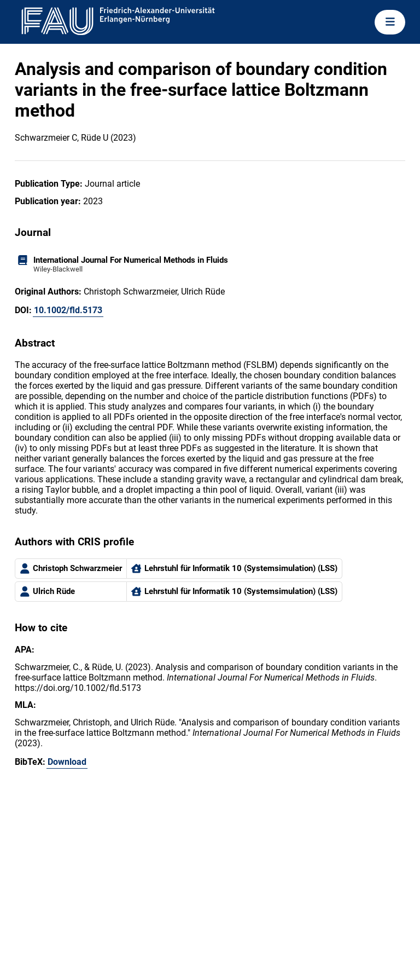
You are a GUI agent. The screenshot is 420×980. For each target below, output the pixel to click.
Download (67, 762)
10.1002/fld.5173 (68, 310)
